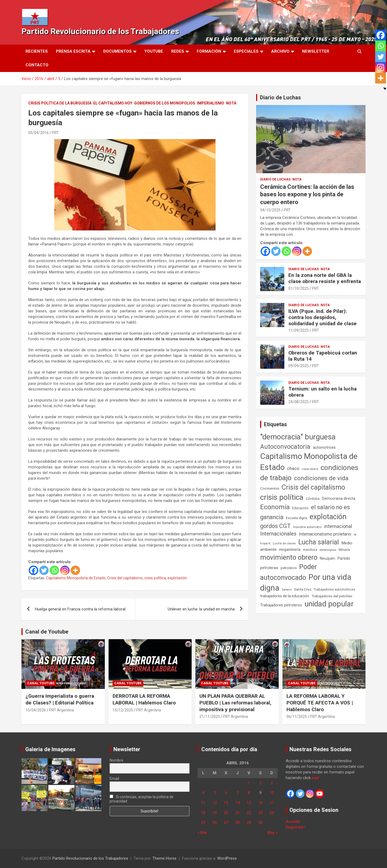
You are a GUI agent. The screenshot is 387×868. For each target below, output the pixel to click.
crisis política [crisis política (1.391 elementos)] (282, 497)
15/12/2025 (123, 710)
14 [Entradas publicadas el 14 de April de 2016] (238, 803)
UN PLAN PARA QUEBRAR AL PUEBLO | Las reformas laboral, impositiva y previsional (235, 703)
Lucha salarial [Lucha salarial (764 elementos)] (319, 542)
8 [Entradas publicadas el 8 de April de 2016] (249, 793)
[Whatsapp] (54, 570)
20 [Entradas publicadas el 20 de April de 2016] (226, 813)
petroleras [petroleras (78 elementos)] (269, 568)
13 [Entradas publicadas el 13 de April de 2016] (226, 803)
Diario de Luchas (280, 97)
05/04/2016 (38, 133)
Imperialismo (211, 103)
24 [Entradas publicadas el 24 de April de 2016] (272, 813)
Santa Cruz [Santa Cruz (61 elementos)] (303, 589)
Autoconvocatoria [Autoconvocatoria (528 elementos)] (285, 447)
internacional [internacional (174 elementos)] (338, 526)
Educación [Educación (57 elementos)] (300, 508)
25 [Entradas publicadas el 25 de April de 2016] (203, 823)
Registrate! (295, 827)
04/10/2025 (270, 210)
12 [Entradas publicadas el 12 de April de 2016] (215, 803)
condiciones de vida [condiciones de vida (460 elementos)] (321, 478)
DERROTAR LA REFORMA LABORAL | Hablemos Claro (144, 699)
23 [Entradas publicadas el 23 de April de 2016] (260, 813)
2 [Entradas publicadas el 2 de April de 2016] (260, 783)
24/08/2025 (299, 402)
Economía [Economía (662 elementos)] (275, 507)
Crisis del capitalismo (125, 578)
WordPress (227, 858)
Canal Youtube (41, 683)
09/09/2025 (299, 366)
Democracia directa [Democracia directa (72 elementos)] (339, 498)
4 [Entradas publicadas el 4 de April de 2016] (203, 793)
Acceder (293, 822)
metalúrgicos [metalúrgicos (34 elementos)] (328, 550)
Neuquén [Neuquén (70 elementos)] (327, 558)
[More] (75, 570)
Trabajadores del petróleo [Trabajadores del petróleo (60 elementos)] (332, 596)
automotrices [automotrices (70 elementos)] (324, 447)
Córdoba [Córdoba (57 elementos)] (313, 499)
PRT (55, 133)
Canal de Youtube (47, 632)
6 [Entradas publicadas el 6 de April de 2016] (226, 793)
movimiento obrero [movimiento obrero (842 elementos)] (289, 557)
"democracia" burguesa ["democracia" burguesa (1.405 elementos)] (298, 437)
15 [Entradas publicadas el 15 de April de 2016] (249, 803)
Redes (178, 51)
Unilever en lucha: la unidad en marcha (201, 609)
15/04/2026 (36, 710)
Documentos (117, 51)
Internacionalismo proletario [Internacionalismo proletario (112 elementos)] (325, 534)
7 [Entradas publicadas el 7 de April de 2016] (238, 793)
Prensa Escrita (73, 51)
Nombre (117, 760)
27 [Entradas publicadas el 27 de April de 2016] (226, 823)
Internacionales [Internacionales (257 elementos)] (278, 534)
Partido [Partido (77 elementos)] (344, 558)
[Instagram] (65, 570)
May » (273, 833)
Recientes (37, 51)
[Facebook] (33, 570)
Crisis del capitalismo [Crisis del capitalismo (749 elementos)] (313, 487)
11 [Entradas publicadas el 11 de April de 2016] (203, 803)
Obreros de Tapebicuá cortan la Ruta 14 (323, 356)
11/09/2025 (299, 330)
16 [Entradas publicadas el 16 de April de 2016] (260, 803)
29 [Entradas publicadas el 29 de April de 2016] (249, 823)
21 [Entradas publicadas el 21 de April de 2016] (238, 813)
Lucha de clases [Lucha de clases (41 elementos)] (284, 543)
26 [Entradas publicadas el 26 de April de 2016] (215, 823)
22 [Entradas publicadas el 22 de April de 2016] (249, 813)
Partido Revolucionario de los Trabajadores (100, 31)
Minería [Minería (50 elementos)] (344, 550)
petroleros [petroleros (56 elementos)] (289, 568)
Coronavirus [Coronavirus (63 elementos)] (270, 488)
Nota (231, 103)
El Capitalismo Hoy (113, 103)
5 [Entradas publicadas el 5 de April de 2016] (215, 793)
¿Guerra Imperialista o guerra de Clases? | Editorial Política (60, 699)
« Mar (202, 833)
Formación (209, 51)
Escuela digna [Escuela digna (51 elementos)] (297, 518)
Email (114, 779)
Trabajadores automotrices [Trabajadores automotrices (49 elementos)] (334, 589)
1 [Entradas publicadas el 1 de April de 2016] (249, 783)
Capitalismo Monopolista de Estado (76, 578)
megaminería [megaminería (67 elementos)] (290, 549)
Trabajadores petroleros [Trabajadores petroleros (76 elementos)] (281, 605)
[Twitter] (44, 570)
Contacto (37, 65)
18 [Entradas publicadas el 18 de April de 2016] (203, 813)
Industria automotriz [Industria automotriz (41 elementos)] (307, 527)
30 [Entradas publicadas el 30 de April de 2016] (260, 823)
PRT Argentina (62, 710)
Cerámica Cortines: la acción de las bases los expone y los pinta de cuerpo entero (307, 194)
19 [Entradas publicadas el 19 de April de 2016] (215, 813)
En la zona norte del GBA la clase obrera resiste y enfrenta (325, 278)
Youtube (154, 51)
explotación (177, 578)
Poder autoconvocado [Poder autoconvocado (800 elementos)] (289, 572)
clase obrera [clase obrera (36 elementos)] (310, 469)
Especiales (246, 51)
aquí (315, 778)
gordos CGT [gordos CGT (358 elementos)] (275, 526)
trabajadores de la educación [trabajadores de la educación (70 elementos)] (285, 596)
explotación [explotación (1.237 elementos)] (328, 517)
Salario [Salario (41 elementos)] (287, 589)
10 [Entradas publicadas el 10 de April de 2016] (272, 793)
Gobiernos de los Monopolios (165, 103)
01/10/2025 (299, 288)
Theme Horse (164, 858)
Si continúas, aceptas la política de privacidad (142, 799)
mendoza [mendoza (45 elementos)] (310, 550)
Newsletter (316, 51)
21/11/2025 (210, 717)
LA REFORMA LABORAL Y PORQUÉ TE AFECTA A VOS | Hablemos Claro (320, 703)
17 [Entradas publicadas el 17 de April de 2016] (272, 803)
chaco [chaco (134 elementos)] (293, 468)
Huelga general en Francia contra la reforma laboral (80, 609)
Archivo (280, 51)
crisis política (155, 578)
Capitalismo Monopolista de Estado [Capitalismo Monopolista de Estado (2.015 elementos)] (309, 462)
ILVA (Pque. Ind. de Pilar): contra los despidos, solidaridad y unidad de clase (322, 317)
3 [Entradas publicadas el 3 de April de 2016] (272, 783)
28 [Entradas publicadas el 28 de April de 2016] (238, 823)
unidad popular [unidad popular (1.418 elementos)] (329, 604)
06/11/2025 (297, 717)
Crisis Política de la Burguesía (60, 103)
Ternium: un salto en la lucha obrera (322, 392)
